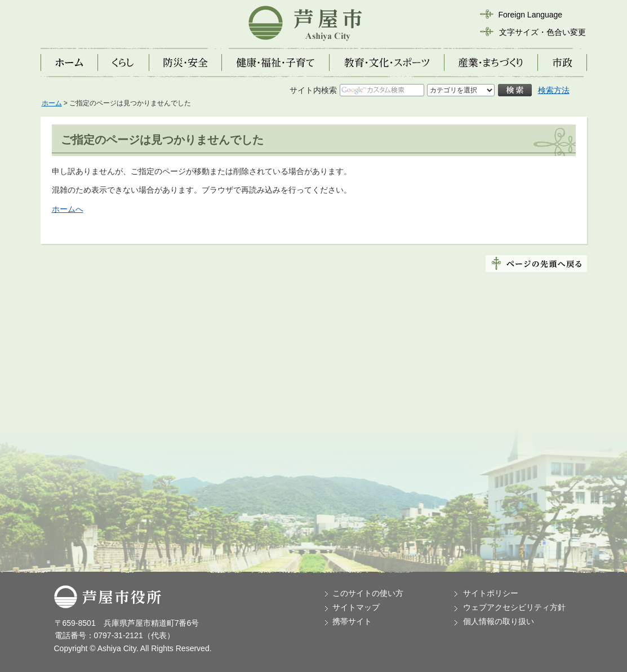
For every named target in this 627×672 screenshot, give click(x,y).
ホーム (52, 103)
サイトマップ (356, 607)
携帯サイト (352, 621)
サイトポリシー (491, 593)
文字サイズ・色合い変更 (542, 32)
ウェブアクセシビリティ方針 (514, 607)
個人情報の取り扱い (499, 621)
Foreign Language (531, 15)
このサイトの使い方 (368, 593)
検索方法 (554, 90)
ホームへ (68, 209)
